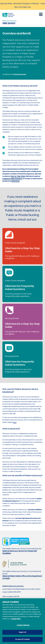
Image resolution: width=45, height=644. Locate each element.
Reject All (22, 633)
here (15, 422)
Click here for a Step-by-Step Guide (22, 250)
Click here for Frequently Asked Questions (19, 288)
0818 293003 (9, 24)
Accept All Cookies (22, 641)
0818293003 (15, 181)
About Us (10, 74)
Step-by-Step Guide (18, 176)
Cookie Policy (16, 620)
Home (4, 74)
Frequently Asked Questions (12, 179)
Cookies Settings (23, 626)
